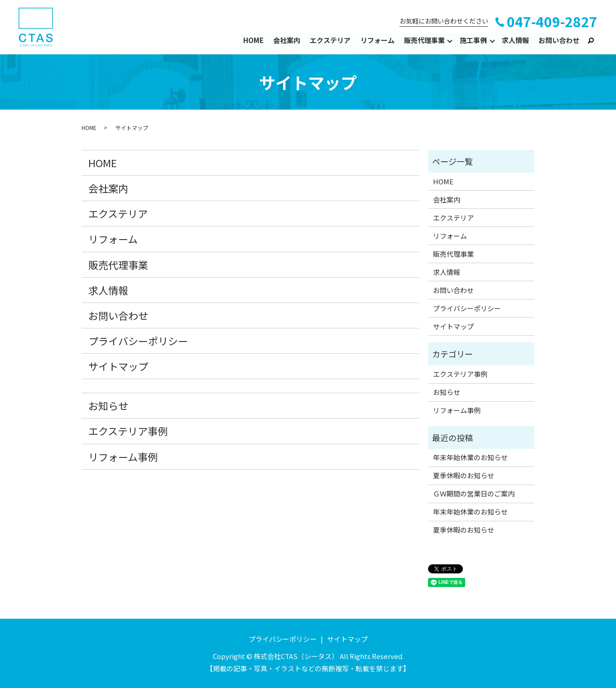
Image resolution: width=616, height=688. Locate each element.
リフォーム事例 (123, 457)
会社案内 (287, 40)
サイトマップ (118, 366)
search (591, 40)
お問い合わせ (559, 40)
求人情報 (515, 40)
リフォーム (378, 40)
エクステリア (331, 40)
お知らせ (108, 405)
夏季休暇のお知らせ (464, 475)
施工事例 (473, 40)
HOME (254, 40)
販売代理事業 (424, 40)
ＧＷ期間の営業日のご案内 (474, 493)
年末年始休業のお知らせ (470, 457)
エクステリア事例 (128, 431)
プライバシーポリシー (138, 341)
